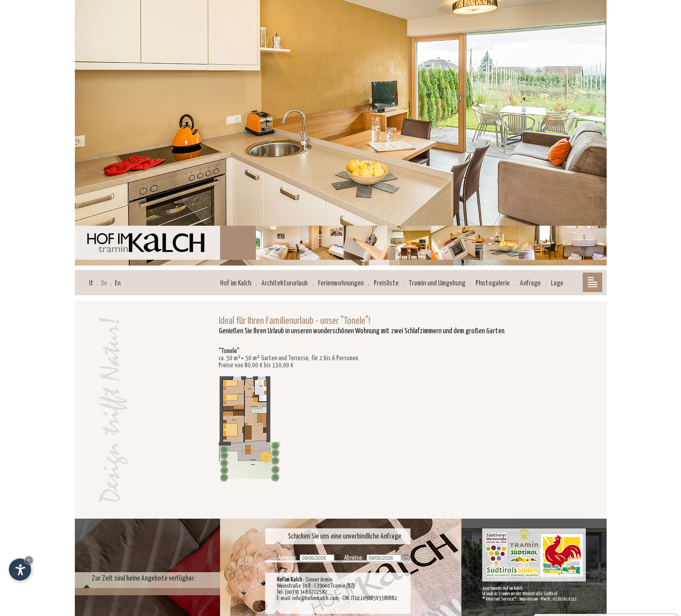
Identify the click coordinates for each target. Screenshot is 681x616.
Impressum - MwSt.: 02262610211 (548, 599)
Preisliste (386, 283)
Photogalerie (493, 283)
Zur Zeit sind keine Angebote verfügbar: (143, 579)
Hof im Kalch (236, 283)
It (91, 283)
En (118, 283)
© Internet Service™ (499, 599)
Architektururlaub (284, 283)
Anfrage (530, 283)
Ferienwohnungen (341, 283)
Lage (557, 283)
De (104, 283)
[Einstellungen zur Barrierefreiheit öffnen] (20, 570)
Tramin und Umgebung (437, 283)
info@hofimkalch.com (315, 599)
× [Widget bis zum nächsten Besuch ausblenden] (29, 560)
